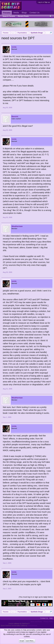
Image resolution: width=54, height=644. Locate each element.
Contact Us (35, 13)
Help (51, 618)
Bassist (15, 116)
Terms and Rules (36, 622)
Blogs (24, 13)
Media (16, 13)
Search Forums (9, 16)
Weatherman (17, 226)
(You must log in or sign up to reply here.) (36, 597)
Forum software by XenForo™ (19, 624)
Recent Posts (23, 16)
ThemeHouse (32, 626)
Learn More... (30, 641)
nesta (14, 47)
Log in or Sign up (44, 2)
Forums (7, 13)
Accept (22, 641)
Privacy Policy (48, 622)
